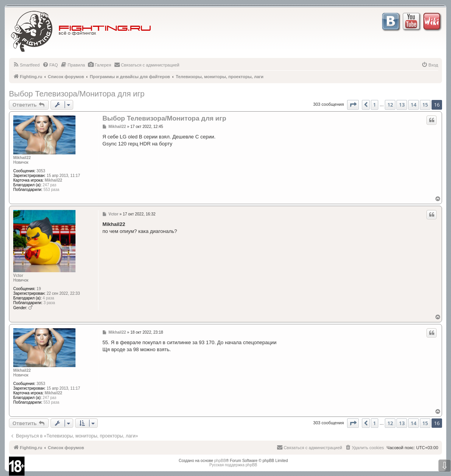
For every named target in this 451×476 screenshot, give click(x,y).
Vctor (18, 276)
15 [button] (425, 105)
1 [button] (375, 105)
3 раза (49, 303)
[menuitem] (26, 65)
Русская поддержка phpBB (233, 465)
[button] (353, 105)
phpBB (220, 461)
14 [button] (413, 105)
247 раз (50, 185)
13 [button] (402, 105)
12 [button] (390, 105)
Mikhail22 (22, 158)
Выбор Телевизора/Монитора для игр (77, 94)
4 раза (49, 298)
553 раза (52, 190)
